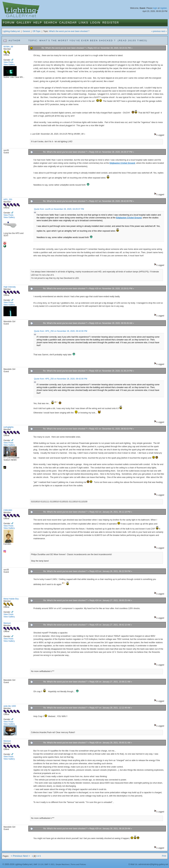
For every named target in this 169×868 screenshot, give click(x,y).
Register (111, 23)
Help (38, 23)
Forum (9, 23)
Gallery (24, 23)
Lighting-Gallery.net (11, 31)
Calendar (68, 23)
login (155, 8)
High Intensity (10, 287)
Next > (26, 856)
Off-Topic (36, 31)
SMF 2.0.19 (38, 864)
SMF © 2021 (50, 864)
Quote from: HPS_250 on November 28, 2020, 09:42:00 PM (61, 331)
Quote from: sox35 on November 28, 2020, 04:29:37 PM (59, 209)
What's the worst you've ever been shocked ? (69, 31)
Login (95, 23)
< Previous (16, 856)
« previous (156, 31)
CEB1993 (8, 510)
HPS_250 (8, 199)
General (26, 31)
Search (51, 23)
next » (164, 31)
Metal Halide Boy (11, 599)
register (164, 8)
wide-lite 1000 (10, 706)
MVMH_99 (8, 47)
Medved (7, 623)
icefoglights (8, 427)
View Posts (8, 62)
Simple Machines (62, 864)
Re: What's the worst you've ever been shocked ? (64, 48)
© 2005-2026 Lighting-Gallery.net (17, 864)
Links (84, 23)
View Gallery (9, 65)
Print (164, 856)
